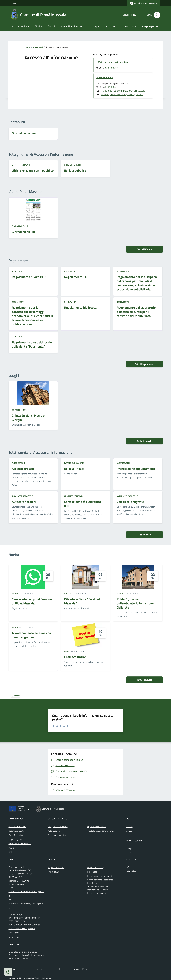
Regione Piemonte (18, 3)
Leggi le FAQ (93, 883)
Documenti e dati (16, 831)
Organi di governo (16, 839)
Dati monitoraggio (16, 969)
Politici (11, 848)
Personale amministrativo (20, 844)
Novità (38, 26)
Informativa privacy (96, 867)
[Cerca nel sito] (156, 15)
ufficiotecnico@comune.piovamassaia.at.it (124, 91)
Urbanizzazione (129, 27)
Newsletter (131, 871)
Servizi (51, 26)
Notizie (15, 593)
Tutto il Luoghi (145, 441)
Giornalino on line (21, 226)
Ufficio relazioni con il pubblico (112, 62)
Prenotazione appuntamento (100, 890)
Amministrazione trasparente (100, 880)
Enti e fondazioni (16, 835)
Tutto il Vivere (145, 249)
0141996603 (112, 68)
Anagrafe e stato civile (22, 496)
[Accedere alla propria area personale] (144, 3)
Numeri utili (14, 937)
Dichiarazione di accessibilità (100, 876)
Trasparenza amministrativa (104, 27)
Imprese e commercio (97, 827)
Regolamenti (18, 271)
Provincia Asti (54, 872)
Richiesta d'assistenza (97, 893)
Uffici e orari (14, 933)
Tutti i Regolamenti (145, 364)
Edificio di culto (19, 410)
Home (27, 47)
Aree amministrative (17, 827)
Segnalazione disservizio (98, 886)
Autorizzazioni (19, 463)
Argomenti (38, 47)
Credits (58, 969)
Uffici (11, 852)
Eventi (129, 853)
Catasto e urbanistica (74, 463)
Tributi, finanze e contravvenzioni (102, 831)
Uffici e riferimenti (21, 165)
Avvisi (67, 651)
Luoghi (129, 849)
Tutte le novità (144, 680)
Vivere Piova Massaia (72, 26)
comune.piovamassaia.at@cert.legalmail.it (122, 94)
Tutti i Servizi (144, 535)
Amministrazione (20, 26)
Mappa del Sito (80, 969)
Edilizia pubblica (105, 77)
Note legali (92, 872)
